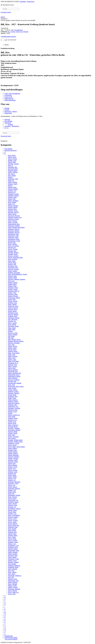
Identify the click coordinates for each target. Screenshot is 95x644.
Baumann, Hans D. (14, 229)
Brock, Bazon (12, 499)
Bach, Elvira (12, 155)
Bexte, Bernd (12, 325)
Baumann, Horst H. (14, 232)
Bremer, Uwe (12, 479)
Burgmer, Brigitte (13, 562)
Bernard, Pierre (13, 309)
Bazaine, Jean (12, 251)
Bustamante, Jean (13, 581)
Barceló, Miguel (13, 189)
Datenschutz (8, 113)
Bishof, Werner (13, 346)
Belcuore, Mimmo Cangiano (17, 279)
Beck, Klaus (12, 261)
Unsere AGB (8, 97)
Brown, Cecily (12, 519)
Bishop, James (12, 348)
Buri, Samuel (12, 564)
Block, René (12, 368)
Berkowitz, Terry (13, 306)
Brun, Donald (12, 529)
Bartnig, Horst (12, 209)
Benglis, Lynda (13, 289)
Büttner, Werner (13, 587)
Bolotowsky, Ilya (13, 407)
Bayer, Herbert (13, 244)
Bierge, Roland (13, 335)
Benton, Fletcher (13, 296)
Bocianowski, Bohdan (15, 383)
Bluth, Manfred (13, 378)
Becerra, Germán (13, 256)
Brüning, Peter (12, 532)
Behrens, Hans (12, 276)
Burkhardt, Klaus (13, 567)
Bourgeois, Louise (14, 443)
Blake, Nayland (13, 356)
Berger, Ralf (12, 299)
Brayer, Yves (12, 468)
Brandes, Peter (12, 450)
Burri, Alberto (12, 572)
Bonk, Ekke (12, 417)
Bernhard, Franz (13, 313)
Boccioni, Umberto (14, 380)
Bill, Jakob (11, 336)
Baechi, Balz (12, 162)
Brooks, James (12, 510)
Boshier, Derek (13, 433)
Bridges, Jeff (12, 490)
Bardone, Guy (12, 191)
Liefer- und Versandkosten (12, 94)
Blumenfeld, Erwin (14, 375)
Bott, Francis (12, 438)
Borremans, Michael (14, 430)
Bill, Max (11, 338)
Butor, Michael (13, 584)
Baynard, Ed (12, 248)
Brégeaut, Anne (13, 472)
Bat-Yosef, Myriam (14, 216)
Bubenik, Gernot (13, 542)
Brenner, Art (12, 480)
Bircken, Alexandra (14, 343)
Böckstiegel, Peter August (16, 386)
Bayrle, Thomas (13, 249)
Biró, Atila (11, 345)
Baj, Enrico (12, 174)
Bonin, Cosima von (14, 415)
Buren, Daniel (12, 557)
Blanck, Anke (12, 360)
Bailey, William (13, 172)
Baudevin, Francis (14, 219)
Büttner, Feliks (13, 586)
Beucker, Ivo (12, 321)
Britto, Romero (13, 497)
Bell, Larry (11, 281)
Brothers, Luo (12, 514)
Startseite (7, 119)
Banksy (10, 186)
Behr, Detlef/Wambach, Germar (18, 274)
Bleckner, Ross (13, 365)
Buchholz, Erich (13, 547)
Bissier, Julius (12, 350)
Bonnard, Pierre (13, 418)
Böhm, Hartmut (13, 400)
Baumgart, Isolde (13, 237)
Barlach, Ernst (12, 197)
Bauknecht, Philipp (14, 226)
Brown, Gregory (13, 520)
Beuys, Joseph (12, 323)
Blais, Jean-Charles (14, 353)
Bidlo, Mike (12, 330)
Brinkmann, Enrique (14, 495)
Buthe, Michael (13, 582)
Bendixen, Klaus (13, 288)
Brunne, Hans (12, 534)
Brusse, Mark (12, 539)
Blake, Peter (12, 358)
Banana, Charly (13, 184)
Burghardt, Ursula (13, 559)
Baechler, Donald (13, 164)
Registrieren (31, 2)
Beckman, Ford (13, 266)
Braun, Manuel (13, 465)
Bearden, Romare (13, 253)
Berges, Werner (13, 301)
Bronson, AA (12, 507)
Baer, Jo (11, 165)
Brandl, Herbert (13, 452)
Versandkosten (18, 30)
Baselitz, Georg (13, 211)
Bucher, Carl (12, 544)
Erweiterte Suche (6, 12)
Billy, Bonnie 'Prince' (14, 340)
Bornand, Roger (13, 427)
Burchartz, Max (13, 556)
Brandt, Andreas (13, 453)
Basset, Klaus (12, 214)
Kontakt (7, 110)
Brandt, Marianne (13, 455)
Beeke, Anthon (13, 271)
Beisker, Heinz (13, 278)
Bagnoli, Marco (13, 171)
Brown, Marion (13, 524)
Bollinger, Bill (12, 405)
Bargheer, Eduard (13, 196)
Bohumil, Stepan (13, 402)
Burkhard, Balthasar (14, 566)
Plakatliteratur (9, 636)
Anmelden (23, 2)
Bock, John (12, 385)
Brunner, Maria (13, 535)
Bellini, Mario (12, 284)
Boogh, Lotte (12, 422)
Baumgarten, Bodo (14, 239)
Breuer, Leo (12, 485)
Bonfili (10, 413)
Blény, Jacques (13, 366)
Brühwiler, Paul (13, 527)
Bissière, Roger (13, 351)
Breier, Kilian (12, 475)
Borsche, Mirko (13, 432)
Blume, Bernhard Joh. (15, 373)
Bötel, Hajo (12, 435)
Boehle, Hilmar (13, 390)
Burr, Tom (11, 571)
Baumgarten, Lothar (14, 241)
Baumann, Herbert (14, 231)
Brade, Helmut (13, 448)
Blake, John (12, 355)
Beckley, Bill (12, 264)
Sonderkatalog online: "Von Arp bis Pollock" (11, 638)
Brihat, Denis (12, 492)
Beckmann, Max (13, 268)
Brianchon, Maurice (14, 489)
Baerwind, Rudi (13, 169)
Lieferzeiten (8, 95)
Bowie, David (12, 445)
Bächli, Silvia (12, 157)
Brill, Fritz (11, 494)
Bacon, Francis (13, 159)
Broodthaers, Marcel (14, 509)
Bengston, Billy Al (14, 291)
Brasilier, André (13, 460)
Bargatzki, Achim (13, 194)
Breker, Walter (12, 477)
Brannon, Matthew (14, 457)
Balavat (10, 177)
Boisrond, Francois (14, 403)
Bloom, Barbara (13, 370)
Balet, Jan (11, 181)
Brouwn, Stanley (13, 517)
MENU (3, 17)
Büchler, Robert (13, 549)
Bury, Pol (11, 577)
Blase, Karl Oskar (13, 361)
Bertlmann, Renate (14, 318)
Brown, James (12, 522)
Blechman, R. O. (13, 363)
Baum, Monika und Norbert (16, 227)
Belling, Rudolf (13, 283)
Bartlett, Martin (13, 207)
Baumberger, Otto (13, 234)
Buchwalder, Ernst (14, 550)
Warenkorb (8, 123)
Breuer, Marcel (13, 487)
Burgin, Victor (12, 561)
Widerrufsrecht (9, 99)
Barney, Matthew (13, 201)
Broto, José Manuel (14, 515)
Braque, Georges (13, 458)
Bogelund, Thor (13, 396)
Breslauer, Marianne (14, 482)
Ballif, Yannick (13, 182)
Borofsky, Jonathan (14, 428)
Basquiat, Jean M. (13, 212)
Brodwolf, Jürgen (13, 502)
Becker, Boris (12, 263)
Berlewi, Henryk (13, 308)
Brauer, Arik (12, 463)
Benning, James (13, 294)
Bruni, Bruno (12, 530)
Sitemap (7, 108)
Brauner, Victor (13, 467)
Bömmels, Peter (13, 410)
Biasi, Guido (12, 328)
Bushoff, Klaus (13, 579)
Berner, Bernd (12, 311)
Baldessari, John (13, 179)
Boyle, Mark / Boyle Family (17, 447)
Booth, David (12, 423)
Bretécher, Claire (13, 484)
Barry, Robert (12, 202)
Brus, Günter (12, 537)
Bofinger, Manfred (14, 393)
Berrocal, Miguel (13, 314)
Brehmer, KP (12, 473)
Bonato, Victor (13, 412)
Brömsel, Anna (13, 505)
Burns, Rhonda (13, 569)
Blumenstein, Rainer (14, 376)
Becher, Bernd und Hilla (15, 258)
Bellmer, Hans (12, 286)
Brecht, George (13, 470)
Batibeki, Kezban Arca (15, 217)
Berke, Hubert (12, 304)
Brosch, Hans (12, 512)
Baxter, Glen (12, 242)
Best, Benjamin (13, 319)
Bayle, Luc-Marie (13, 246)
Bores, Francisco (13, 425)
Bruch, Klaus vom (14, 525)
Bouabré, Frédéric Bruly (15, 440)
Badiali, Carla (12, 160)
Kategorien (4, 19)
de (5, 128)
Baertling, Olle (13, 167)
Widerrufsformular (10, 100)
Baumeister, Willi (13, 236)
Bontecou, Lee (12, 420)
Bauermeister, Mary (14, 224)
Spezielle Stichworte (11, 150)
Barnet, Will (12, 199)
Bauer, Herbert (13, 221)
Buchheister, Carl (13, 545)
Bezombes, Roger (13, 326)
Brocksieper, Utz (13, 500)
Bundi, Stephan (13, 554)
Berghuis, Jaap (13, 303)
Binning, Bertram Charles (16, 341)
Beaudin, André (13, 254)
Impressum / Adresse (11, 111)
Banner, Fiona (12, 187)
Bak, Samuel (12, 176)
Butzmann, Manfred (14, 589)
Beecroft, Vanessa (13, 269)
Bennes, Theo (12, 293)
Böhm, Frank (12, 398)
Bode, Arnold (12, 388)
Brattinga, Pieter (13, 462)
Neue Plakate (8, 121)
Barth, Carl (11, 204)
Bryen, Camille (13, 540)
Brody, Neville (13, 504)
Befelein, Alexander (14, 273)
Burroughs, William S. (15, 576)
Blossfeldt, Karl (13, 371)
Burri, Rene (12, 574)
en (8, 128)
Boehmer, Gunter (13, 391)
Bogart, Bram (12, 395)
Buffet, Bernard (13, 552)
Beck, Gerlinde (13, 259)
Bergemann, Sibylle (14, 298)
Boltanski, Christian (14, 408)
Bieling (10, 331)
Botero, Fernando (13, 437)
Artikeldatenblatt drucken (8, 37)
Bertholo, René (13, 316)
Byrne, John (12, 594)
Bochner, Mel (12, 381)
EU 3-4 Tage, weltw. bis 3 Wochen (18, 32)
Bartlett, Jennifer (13, 206)
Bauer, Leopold (13, 222)
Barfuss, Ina (12, 192)
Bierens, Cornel (13, 333)
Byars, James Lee (13, 592)
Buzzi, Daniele (13, 591)
